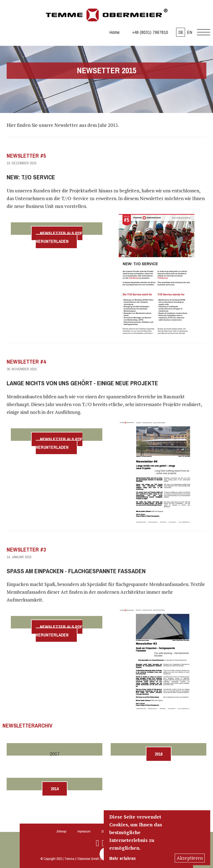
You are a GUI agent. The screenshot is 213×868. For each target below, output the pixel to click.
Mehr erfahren (122, 859)
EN (190, 32)
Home (115, 32)
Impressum (84, 831)
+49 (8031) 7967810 (150, 32)
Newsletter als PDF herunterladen (59, 237)
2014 (55, 789)
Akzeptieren (190, 858)
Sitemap (61, 831)
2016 (159, 754)
